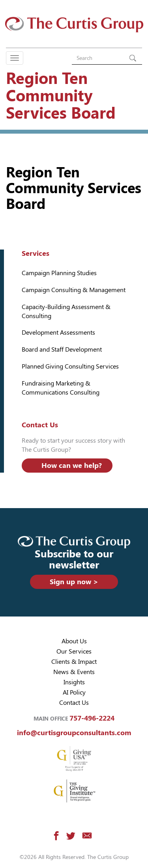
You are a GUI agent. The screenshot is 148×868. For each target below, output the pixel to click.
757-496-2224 (92, 718)
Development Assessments (58, 332)
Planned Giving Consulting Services (70, 366)
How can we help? (72, 465)
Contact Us (74, 703)
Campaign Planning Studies (59, 273)
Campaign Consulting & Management (74, 290)
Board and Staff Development (62, 349)
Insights (74, 682)
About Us (74, 641)
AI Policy (74, 692)
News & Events (74, 672)
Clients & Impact (74, 662)
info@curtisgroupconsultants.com (74, 733)
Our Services (74, 651)
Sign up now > (74, 582)
